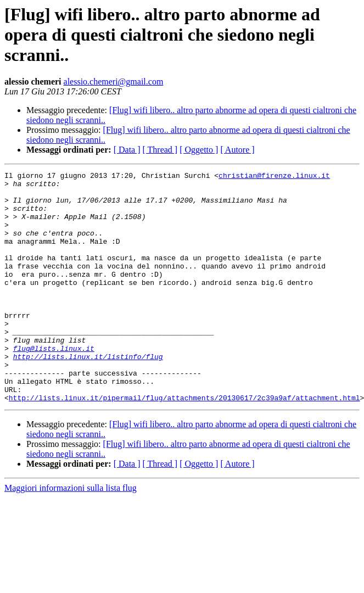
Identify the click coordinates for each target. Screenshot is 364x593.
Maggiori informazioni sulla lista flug (71, 534)
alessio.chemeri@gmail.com (114, 82)
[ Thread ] (160, 150)
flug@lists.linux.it (54, 384)
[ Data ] (127, 150)
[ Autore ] (237, 150)
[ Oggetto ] (199, 150)
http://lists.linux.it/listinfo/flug (88, 394)
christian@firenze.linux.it (274, 177)
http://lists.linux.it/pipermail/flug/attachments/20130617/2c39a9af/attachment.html (184, 444)
